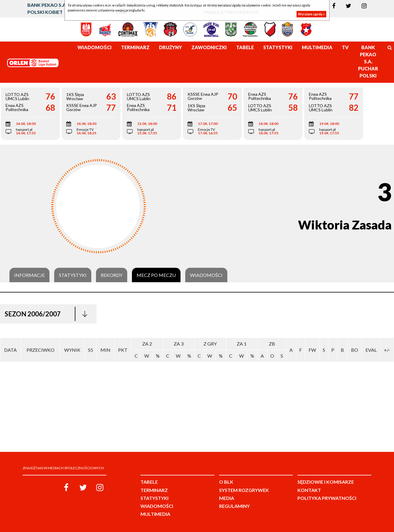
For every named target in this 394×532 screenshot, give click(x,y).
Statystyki (73, 275)
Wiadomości (206, 275)
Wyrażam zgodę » (311, 14)
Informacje (29, 275)
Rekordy (112, 275)
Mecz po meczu (156, 275)
